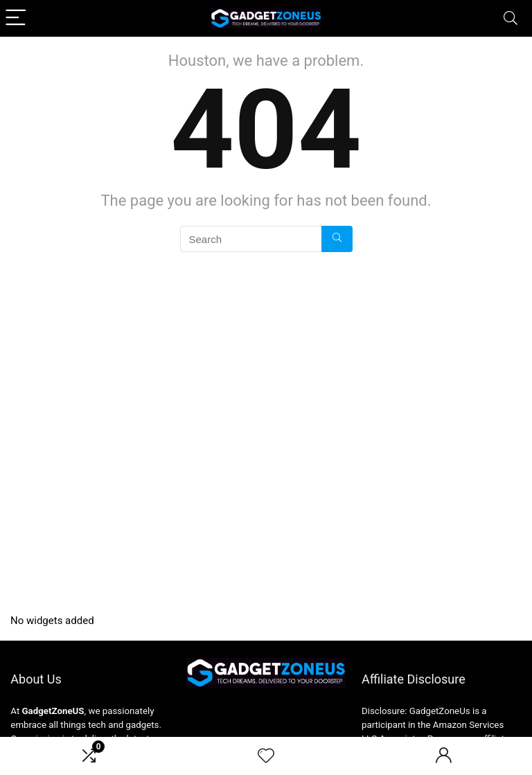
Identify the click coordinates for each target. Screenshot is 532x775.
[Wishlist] (266, 756)
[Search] (511, 18)
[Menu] (17, 18)
